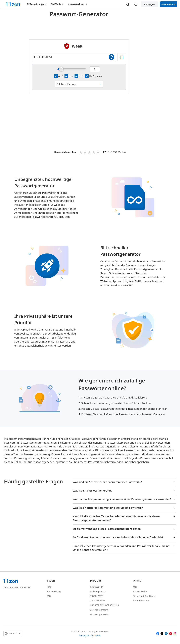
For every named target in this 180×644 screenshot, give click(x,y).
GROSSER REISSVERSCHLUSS (104, 605)
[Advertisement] (79, 26)
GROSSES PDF (97, 587)
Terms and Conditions (144, 596)
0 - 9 (79, 76)
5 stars (98, 152)
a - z (69, 76)
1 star (81, 152)
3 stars (90, 152)
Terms (98, 636)
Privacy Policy (140, 591)
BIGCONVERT (97, 596)
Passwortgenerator (100, 614)
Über (136, 587)
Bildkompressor (98, 591)
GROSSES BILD (97, 600)
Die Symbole (94, 76)
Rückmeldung (54, 591)
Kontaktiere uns (141, 600)
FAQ (49, 596)
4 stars (94, 152)
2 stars (85, 152)
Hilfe (49, 587)
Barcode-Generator (100, 610)
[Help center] (136, 4)
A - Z (59, 76)
